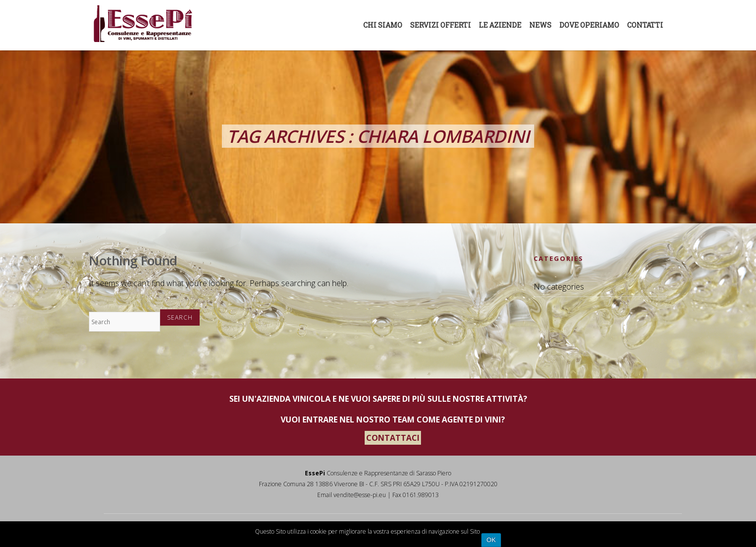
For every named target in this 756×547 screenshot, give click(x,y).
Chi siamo (383, 25)
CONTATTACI (393, 438)
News (540, 25)
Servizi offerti (441, 25)
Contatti (645, 25)
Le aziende (500, 25)
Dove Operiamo (589, 25)
